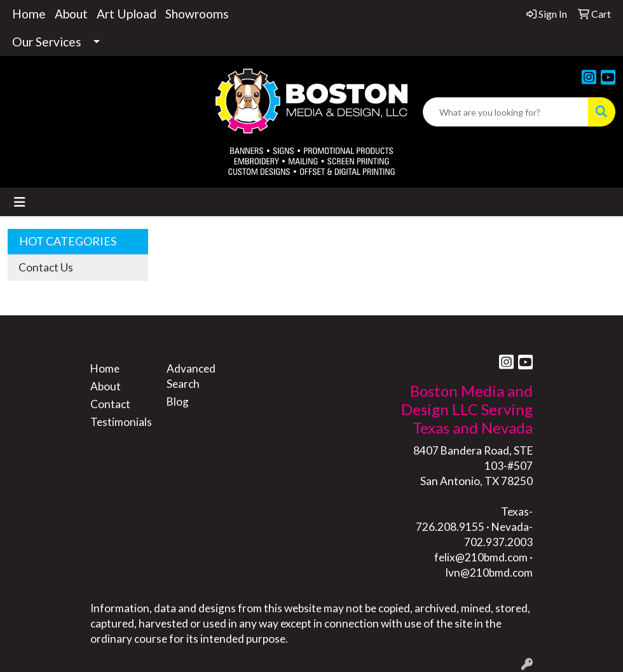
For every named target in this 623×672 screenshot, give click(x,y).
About (71, 14)
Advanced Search (191, 376)
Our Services (47, 42)
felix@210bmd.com (481, 557)
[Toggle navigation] (20, 202)
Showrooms (197, 14)
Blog (178, 401)
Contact (110, 404)
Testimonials (121, 422)
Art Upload (127, 14)
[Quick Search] (506, 112)
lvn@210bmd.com (489, 573)
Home (29, 14)
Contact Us (46, 267)
